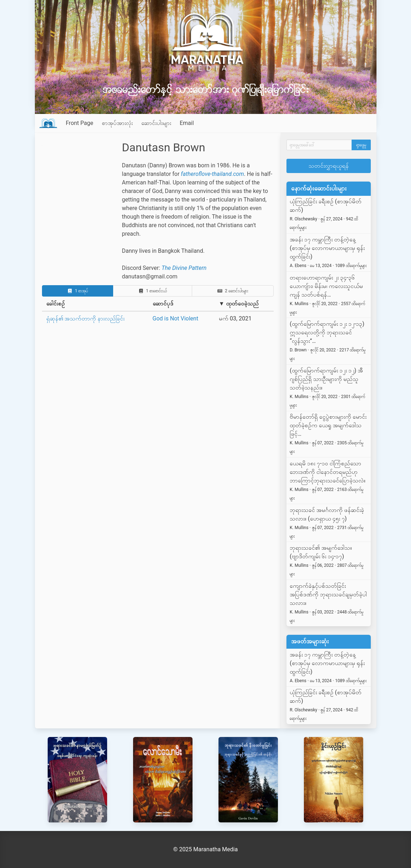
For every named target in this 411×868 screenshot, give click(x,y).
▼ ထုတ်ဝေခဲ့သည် (239, 304)
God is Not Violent (176, 318)
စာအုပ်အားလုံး (117, 123)
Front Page (80, 123)
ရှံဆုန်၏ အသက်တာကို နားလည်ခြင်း (86, 318)
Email (187, 123)
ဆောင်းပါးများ (156, 123)
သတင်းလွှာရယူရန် (329, 166)
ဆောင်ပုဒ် (163, 304)
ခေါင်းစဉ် (56, 304)
